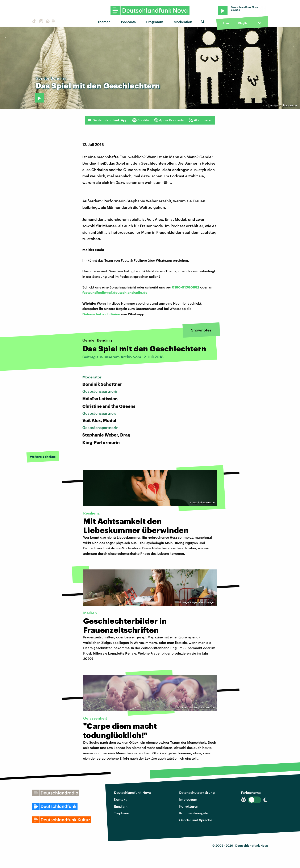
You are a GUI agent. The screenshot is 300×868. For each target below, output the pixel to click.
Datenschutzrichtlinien (101, 314)
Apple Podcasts (169, 120)
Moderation (183, 22)
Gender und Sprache (196, 820)
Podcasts (128, 22)
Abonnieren (201, 120)
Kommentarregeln (194, 813)
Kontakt (120, 799)
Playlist (243, 23)
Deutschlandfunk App (107, 120)
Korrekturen (189, 806)
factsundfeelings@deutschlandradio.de (115, 292)
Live (226, 23)
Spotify (141, 120)
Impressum (188, 799)
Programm (155, 22)
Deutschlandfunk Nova (132, 792)
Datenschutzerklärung (197, 792)
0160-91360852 (186, 287)
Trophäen (122, 813)
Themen (104, 22)
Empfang (121, 806)
